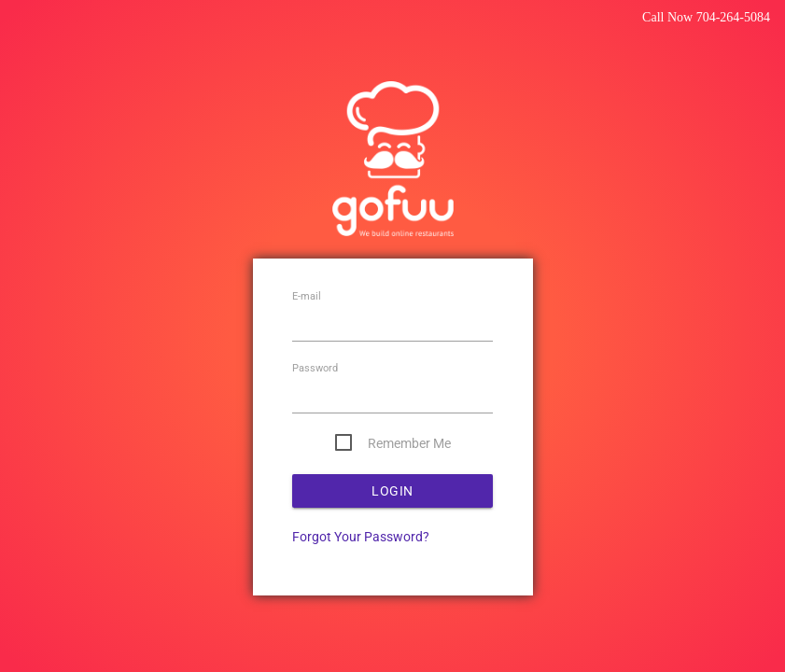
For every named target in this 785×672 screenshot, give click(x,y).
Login (392, 491)
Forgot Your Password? (361, 537)
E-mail (307, 297)
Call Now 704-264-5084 (706, 17)
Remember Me (409, 443)
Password (315, 369)
